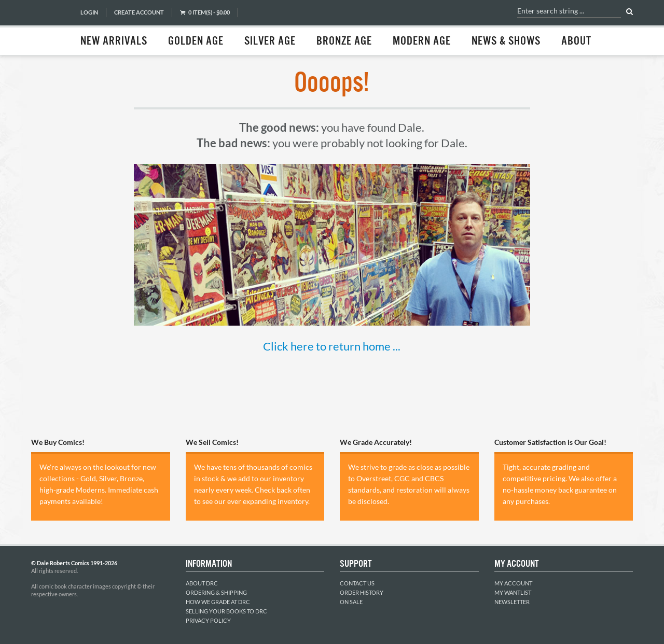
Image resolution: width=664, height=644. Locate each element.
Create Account (139, 12)
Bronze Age (344, 41)
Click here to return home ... (332, 346)
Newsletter (512, 602)
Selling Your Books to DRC (226, 611)
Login (89, 12)
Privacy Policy (208, 620)
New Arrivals (114, 41)
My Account (513, 583)
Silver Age (270, 41)
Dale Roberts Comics (50, 27)
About (576, 41)
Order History (362, 592)
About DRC (202, 583)
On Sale (351, 602)
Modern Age (422, 41)
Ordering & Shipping (216, 592)
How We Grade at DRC (218, 602)
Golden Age (196, 41)
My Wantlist (513, 592)
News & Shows (506, 41)
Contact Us (357, 583)
